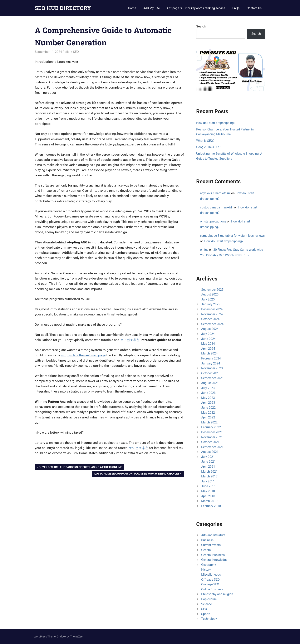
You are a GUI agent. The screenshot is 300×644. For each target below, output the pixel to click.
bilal (67, 52)
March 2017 (209, 476)
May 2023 (208, 398)
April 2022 (208, 417)
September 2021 (212, 447)
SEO (76, 52)
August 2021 (210, 452)
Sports (206, 614)
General (206, 550)
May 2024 (208, 344)
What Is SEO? (205, 141)
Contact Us (254, 8)
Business (207, 540)
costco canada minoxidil (217, 207)
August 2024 (210, 329)
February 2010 (211, 506)
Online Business (212, 589)
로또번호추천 (130, 340)
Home (132, 8)
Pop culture (209, 599)
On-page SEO (210, 584)
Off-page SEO (210, 580)
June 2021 (208, 462)
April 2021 (208, 467)
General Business (213, 555)
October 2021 (210, 442)
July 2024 (208, 334)
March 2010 (209, 501)
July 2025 (208, 299)
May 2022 (208, 413)
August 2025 (210, 294)
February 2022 (211, 427)
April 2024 (208, 349)
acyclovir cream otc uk (215, 193)
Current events (211, 545)
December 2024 (212, 309)
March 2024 (209, 353)
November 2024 (212, 314)
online (204, 250)
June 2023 (208, 393)
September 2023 (212, 378)
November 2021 (212, 437)
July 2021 (208, 457)
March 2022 (209, 422)
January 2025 (211, 304)
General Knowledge (214, 560)
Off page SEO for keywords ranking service (196, 8)
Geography (209, 565)
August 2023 (210, 383)
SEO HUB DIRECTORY (63, 8)
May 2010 (208, 491)
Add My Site (152, 8)
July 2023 (208, 388)
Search (201, 26)
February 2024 (211, 358)
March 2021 (209, 472)
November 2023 (212, 368)
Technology (209, 619)
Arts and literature (213, 535)
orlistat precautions (213, 221)
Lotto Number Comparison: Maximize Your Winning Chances (137, 474)
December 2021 (212, 432)
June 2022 (208, 408)
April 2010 (208, 496)
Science (207, 604)
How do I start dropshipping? (216, 123)
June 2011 (208, 486)
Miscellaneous (211, 575)
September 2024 (212, 324)
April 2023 (208, 403)
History (206, 570)
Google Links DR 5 (209, 147)
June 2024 (208, 339)
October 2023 (210, 373)
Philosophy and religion (217, 594)
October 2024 (210, 319)
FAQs (236, 8)
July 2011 (208, 481)
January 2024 (211, 363)
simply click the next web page (83, 355)
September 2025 (212, 290)
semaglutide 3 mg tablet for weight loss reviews (232, 236)
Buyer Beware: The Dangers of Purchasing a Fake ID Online (80, 467)
